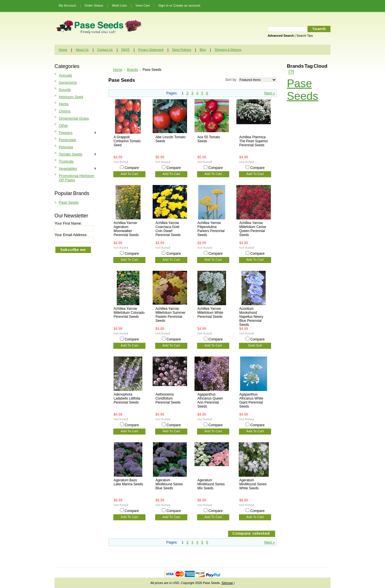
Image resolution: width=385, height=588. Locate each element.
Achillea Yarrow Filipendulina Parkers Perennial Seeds (211, 229)
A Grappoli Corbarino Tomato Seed (127, 141)
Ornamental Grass (74, 118)
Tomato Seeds (76, 154)
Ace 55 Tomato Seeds (209, 139)
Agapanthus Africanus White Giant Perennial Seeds (251, 400)
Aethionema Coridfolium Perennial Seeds (168, 398)
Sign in (163, 5)
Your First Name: (68, 223)
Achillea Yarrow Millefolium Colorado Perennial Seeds (129, 313)
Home (118, 70)
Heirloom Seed (71, 97)
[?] (291, 72)
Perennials (67, 140)
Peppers (76, 133)
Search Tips (305, 36)
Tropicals (66, 161)
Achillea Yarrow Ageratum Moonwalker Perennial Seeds (126, 229)
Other (63, 125)
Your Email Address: (71, 235)
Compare (132, 168)
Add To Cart (130, 174)
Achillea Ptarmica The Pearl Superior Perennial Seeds (254, 141)
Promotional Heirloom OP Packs (76, 178)
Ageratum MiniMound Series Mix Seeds (211, 484)
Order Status (94, 5)
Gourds (65, 90)
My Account (67, 5)
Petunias (66, 147)
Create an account (187, 5)
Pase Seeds (69, 202)
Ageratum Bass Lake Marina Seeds (128, 482)
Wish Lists (119, 5)
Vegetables (76, 169)
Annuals (65, 75)
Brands (132, 70)
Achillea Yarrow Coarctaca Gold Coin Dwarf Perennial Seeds (168, 229)
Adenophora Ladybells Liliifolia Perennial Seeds (127, 398)
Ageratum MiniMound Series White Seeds (253, 484)
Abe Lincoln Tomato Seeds (170, 139)
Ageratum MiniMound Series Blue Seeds (169, 484)
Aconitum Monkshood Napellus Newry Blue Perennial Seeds (251, 317)
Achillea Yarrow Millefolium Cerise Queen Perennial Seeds (253, 229)
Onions (65, 111)
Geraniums (68, 82)
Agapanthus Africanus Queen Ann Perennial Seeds (210, 400)
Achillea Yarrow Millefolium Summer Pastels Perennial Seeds (171, 315)
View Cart (143, 5)
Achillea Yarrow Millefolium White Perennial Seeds (210, 313)
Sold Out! (255, 345)
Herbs (64, 104)
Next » (270, 93)
